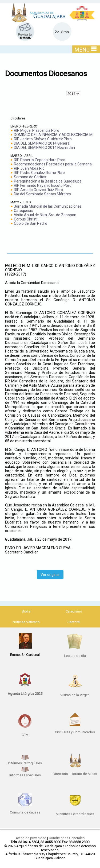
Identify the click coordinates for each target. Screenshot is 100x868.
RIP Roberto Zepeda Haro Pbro (40, 160)
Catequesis (23, 211)
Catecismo (74, 611)
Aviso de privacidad (31, 838)
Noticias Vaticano (26, 622)
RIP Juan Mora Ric (29, 168)
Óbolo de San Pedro (31, 223)
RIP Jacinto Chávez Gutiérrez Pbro (43, 139)
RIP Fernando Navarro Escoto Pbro (43, 185)
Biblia (26, 611)
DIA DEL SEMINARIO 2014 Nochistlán (44, 148)
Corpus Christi (26, 219)
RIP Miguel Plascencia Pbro (37, 130)
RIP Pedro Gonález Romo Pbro (39, 173)
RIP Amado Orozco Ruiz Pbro (38, 190)
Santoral (74, 622)
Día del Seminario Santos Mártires (42, 194)
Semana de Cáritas (30, 177)
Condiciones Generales (67, 838)
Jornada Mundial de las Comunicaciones (48, 206)
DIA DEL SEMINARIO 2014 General (42, 143)
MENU (85, 50)
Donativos (62, 32)
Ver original (50, 575)
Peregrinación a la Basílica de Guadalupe (48, 181)
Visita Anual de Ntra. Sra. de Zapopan (45, 215)
